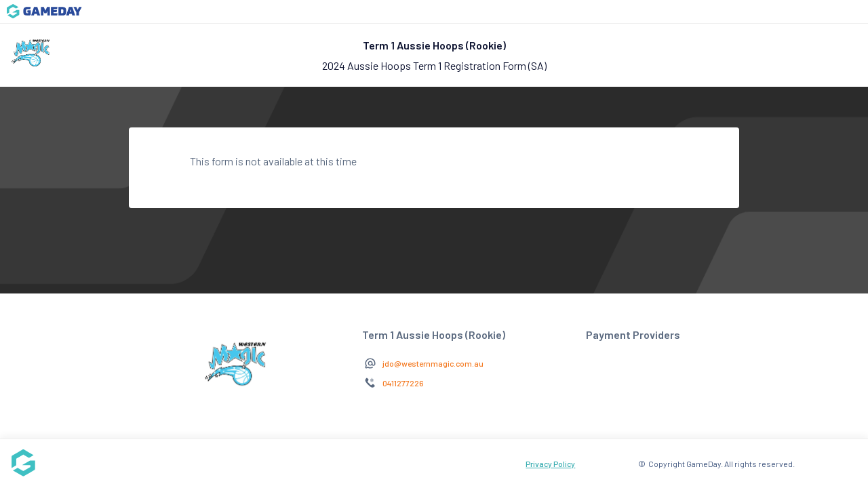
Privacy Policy (550, 464)
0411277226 (403, 383)
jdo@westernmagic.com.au (433, 363)
